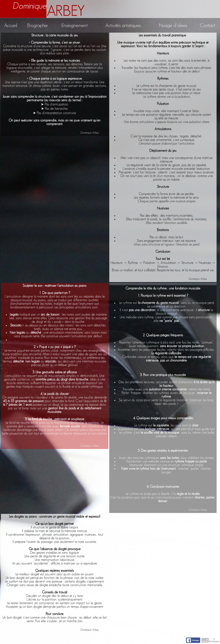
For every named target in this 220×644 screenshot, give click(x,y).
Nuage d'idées (173, 26)
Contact (208, 26)
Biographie (37, 26)
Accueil (11, 26)
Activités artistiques (123, 26)
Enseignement (75, 26)
